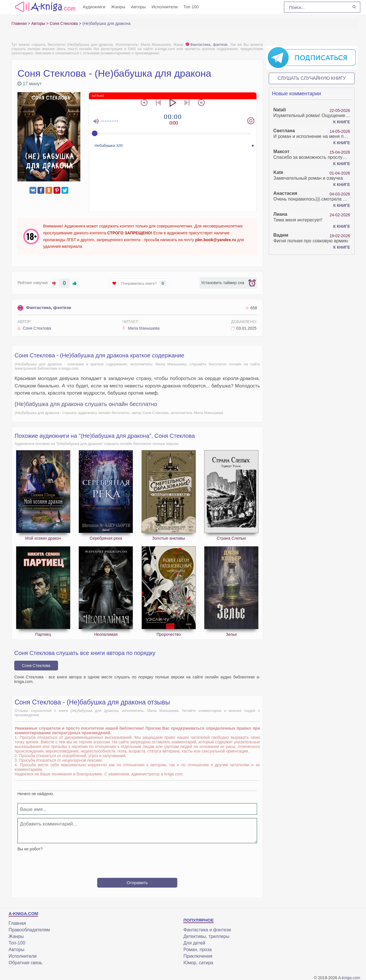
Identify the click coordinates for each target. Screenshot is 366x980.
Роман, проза (197, 950)
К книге (342, 122)
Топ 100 (191, 7)
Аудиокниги (94, 7)
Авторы (138, 7)
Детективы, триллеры (206, 936)
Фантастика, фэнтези (206, 44)
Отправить (137, 883)
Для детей (194, 943)
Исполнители (165, 7)
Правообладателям (29, 930)
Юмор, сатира (198, 963)
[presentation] (137, 862)
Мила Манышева (141, 328)
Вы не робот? (30, 849)
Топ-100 (17, 943)
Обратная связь (25, 963)
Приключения (198, 956)
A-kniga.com (349, 978)
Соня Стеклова (34, 328)
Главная (17, 923)
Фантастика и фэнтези (207, 930)
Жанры (118, 7)
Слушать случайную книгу (312, 78)
